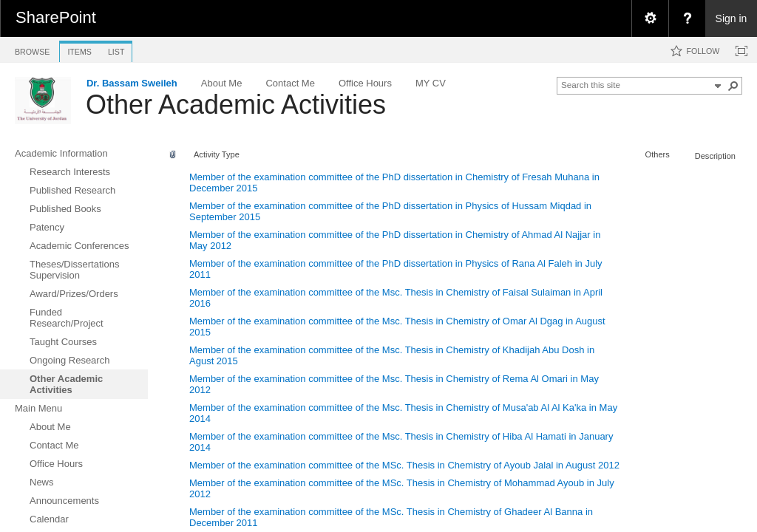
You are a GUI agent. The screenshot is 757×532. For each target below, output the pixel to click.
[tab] (32, 49)
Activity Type (217, 154)
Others (658, 154)
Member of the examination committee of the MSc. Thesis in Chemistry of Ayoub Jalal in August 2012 (404, 465)
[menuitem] (650, 18)
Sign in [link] (731, 18)
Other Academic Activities (236, 105)
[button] (733, 86)
